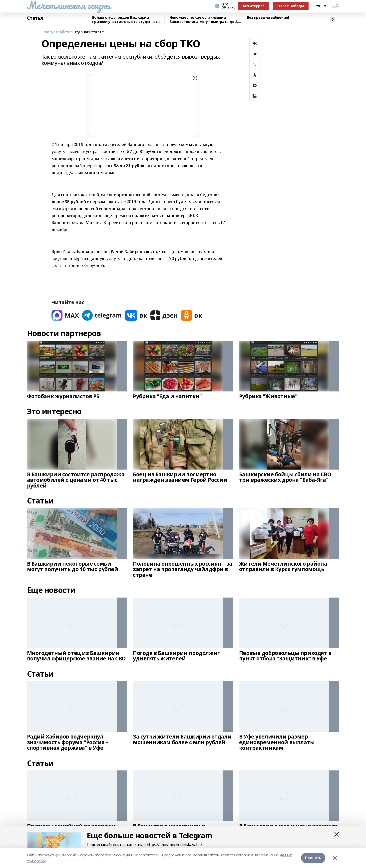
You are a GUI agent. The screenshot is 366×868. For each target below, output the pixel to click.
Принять (313, 858)
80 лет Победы (291, 6)
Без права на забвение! (268, 18)
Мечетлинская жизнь (69, 5)
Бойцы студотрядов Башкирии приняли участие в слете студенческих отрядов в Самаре (128, 20)
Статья (35, 18)
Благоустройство (57, 32)
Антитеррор (254, 6)
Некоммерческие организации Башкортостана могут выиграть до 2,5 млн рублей (205, 20)
